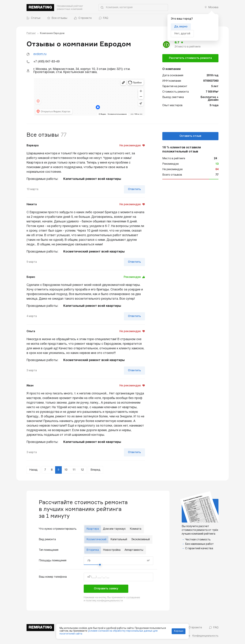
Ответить (134, 189)
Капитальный (119, 540)
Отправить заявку (106, 589)
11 (74, 470)
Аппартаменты (134, 550)
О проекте (83, 18)
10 (66, 470)
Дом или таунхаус (114, 529)
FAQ (103, 18)
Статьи (33, 18)
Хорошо (179, 631)
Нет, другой (182, 34)
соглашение (133, 598)
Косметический (96, 540)
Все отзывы (57, 18)
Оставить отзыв (190, 136)
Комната (136, 529)
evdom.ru (40, 54)
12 (82, 470)
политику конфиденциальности (104, 601)
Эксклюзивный (140, 540)
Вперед (95, 470)
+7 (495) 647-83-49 (46, 62)
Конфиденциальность (205, 636)
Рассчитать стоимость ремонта (190, 58)
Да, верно (181, 27)
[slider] (100, 565)
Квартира (93, 529)
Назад (33, 470)
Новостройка (112, 550)
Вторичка (93, 550)
